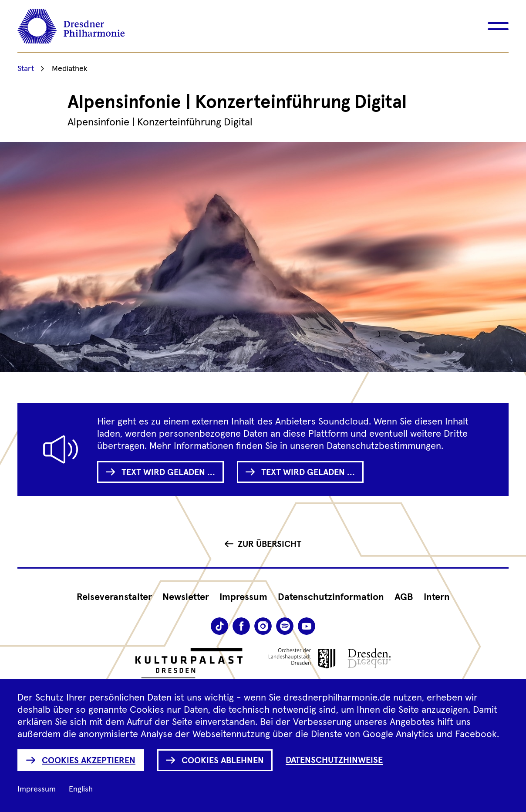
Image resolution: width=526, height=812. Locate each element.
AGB (404, 597)
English (81, 789)
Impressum (243, 597)
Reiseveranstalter (114, 597)
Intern (437, 597)
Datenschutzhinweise (334, 760)
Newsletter (186, 597)
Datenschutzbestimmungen (384, 446)
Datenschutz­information (331, 597)
